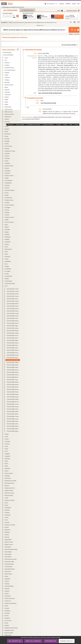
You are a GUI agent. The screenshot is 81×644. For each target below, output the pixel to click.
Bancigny (7, 82)
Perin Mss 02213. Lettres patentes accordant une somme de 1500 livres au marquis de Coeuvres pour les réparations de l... (13, 328)
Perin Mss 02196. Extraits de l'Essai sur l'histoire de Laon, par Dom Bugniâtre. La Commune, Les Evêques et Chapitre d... (13, 316)
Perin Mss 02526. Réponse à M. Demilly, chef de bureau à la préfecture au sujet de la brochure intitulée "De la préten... (13, 431)
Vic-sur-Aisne (8, 620)
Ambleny (7, 65)
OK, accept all (15, 641)
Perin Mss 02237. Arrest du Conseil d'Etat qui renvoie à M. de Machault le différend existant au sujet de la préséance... (13, 335)
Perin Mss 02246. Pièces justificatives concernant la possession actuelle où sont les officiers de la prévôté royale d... (13, 343)
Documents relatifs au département (52, 93)
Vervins (7, 616)
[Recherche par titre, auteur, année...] (7, 16)
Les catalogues (10, 10)
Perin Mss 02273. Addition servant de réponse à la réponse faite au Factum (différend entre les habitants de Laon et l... (13, 360)
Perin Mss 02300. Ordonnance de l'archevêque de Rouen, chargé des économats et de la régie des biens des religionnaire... (13, 367)
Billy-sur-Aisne (9, 109)
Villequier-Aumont (9, 630)
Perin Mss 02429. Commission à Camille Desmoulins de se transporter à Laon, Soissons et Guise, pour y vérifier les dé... (13, 416)
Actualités (68, 4)
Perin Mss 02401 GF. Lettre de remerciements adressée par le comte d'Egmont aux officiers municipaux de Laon (13, 402)
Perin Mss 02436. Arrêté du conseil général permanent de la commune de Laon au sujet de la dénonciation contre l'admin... (13, 421)
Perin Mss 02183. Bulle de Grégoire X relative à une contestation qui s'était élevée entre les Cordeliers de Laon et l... (13, 304)
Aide (78, 4)
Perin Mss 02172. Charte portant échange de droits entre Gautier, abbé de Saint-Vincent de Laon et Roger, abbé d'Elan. (13, 289)
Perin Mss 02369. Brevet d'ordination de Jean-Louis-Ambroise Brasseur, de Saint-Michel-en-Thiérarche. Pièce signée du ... (13, 389)
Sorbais (7, 593)
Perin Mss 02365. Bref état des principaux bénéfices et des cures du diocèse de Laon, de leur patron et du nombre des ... (13, 385)
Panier (60, 10)
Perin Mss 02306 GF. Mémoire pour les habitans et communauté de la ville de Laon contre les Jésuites (13, 377)
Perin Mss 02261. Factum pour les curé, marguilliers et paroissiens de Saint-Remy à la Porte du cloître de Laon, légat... (13, 353)
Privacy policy (67, 641)
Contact (74, 4)
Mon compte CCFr (52, 4)
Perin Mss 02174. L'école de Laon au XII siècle (13, 291)
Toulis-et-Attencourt (10, 598)
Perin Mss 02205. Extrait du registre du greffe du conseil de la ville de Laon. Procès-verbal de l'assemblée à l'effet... (13, 323)
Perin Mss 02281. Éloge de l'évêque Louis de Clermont (13, 362)
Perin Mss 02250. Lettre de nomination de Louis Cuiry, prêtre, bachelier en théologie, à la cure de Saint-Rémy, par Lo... (13, 348)
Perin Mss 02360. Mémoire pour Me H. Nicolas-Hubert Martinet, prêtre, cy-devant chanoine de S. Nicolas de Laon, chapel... (13, 382)
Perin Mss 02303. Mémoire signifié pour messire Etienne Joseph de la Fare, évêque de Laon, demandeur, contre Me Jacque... (13, 372)
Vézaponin (8, 618)
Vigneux (7, 625)
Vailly (6, 606)
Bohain (7, 119)
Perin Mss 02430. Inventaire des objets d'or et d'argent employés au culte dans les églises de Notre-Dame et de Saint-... (13, 419)
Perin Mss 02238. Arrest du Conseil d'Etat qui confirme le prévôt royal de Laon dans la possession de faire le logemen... (13, 338)
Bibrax (7, 104)
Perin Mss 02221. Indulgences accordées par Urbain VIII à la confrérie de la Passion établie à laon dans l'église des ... (13, 333)
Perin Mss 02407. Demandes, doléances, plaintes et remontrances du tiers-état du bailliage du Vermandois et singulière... (13, 407)
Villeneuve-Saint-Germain (11, 628)
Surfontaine (8, 596)
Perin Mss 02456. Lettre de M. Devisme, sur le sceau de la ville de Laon (13, 424)
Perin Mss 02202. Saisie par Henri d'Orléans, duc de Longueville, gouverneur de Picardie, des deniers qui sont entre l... (13, 318)
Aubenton (8, 77)
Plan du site (11, 125)
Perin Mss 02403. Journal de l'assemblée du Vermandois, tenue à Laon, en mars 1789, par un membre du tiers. (13, 404)
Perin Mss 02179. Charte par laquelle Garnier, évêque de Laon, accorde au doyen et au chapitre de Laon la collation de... (13, 296)
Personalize (51, 641)
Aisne (40, 93)
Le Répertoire (27, 10)
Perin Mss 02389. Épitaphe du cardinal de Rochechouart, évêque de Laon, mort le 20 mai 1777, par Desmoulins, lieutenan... (13, 394)
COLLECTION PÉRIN (8, 55)
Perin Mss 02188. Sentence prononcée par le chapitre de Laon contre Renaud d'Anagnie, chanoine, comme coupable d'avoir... (13, 308)
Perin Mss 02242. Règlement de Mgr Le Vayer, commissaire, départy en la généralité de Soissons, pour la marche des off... (13, 340)
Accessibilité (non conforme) (33, 125)
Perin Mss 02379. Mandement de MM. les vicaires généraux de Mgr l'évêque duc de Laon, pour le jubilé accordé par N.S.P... (13, 392)
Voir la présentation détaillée (69, 45)
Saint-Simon (8, 571)
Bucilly (7, 144)
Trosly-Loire (8, 601)
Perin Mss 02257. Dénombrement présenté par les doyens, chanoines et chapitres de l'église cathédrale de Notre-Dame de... (13, 350)
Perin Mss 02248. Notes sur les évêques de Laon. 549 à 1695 (13, 345)
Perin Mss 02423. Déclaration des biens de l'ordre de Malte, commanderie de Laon (13, 414)
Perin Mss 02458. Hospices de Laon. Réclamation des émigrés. (13, 426)
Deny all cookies (33, 641)
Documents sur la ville (50, 103)
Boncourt (8, 122)
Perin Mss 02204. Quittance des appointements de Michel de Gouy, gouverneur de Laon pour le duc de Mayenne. (13, 321)
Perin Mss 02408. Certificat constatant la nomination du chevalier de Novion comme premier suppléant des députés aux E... (13, 409)
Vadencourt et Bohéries (11, 603)
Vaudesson (8, 611)
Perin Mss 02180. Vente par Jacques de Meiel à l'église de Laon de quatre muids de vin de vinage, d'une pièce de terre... (13, 299)
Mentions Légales (20, 125)
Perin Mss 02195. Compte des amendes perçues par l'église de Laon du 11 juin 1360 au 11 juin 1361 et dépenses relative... (13, 313)
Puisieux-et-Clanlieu (10, 525)
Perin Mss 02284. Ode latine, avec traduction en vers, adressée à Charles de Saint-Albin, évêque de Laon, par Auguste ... (13, 365)
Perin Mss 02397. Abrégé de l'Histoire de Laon (13, 399)
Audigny (7, 80)
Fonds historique (7, 52)
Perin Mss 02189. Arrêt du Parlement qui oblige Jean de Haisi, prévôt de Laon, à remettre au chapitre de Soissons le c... (13, 311)
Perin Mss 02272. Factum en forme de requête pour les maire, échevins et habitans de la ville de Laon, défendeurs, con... (13, 358)
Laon (42, 103)
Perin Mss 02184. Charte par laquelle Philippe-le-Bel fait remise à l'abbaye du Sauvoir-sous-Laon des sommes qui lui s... (13, 306)
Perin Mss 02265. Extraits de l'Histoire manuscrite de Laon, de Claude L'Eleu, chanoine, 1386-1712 (13, 355)
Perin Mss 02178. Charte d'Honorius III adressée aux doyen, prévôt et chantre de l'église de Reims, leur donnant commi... (13, 294)
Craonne (7, 215)
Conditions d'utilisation (48, 125)
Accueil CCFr (4, 22)
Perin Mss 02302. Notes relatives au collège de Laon (13, 370)
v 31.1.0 (76, 125)
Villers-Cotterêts (9, 633)
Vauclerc (7, 608)
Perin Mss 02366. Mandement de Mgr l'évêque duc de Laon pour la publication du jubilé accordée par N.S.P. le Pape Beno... (13, 387)
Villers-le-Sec (8, 635)
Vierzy (6, 623)
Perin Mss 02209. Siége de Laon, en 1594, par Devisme (13, 326)
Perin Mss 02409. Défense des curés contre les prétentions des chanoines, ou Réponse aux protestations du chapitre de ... (13, 411)
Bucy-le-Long (9, 146)
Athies (7, 75)
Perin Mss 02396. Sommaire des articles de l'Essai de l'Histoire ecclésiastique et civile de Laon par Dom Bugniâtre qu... (13, 397)
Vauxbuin (7, 613)
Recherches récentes (73, 10)
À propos (62, 4)
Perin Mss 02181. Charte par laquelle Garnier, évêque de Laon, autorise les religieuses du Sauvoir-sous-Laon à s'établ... (13, 301)
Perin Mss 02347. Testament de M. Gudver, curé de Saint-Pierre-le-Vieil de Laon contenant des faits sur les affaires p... (13, 380)
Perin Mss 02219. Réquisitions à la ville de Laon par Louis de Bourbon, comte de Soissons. (13, 331)
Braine (7, 126)
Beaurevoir (8, 95)
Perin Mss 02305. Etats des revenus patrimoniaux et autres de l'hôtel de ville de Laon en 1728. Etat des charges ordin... (13, 375)
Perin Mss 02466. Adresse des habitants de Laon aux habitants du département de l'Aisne (13, 429)
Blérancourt (8, 117)
